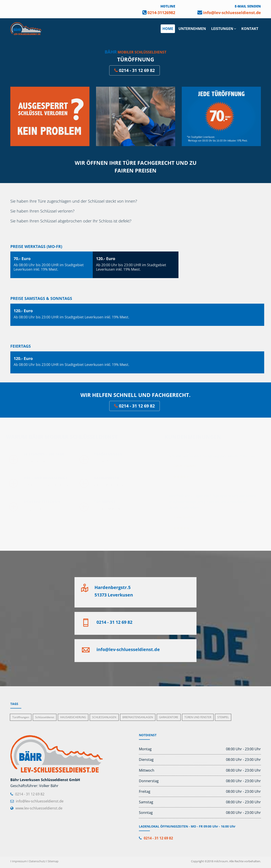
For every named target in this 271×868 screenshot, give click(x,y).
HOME (168, 29)
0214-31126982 (161, 13)
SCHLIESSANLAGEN (104, 717)
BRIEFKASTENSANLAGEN (138, 717)
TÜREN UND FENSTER (198, 717)
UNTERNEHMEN (192, 29)
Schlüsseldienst (45, 717)
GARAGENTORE (169, 717)
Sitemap (53, 861)
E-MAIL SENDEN (248, 6)
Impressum (19, 861)
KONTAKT (250, 29)
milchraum (221, 861)
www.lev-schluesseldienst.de (39, 808)
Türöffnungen (21, 717)
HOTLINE (168, 6)
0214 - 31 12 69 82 (135, 70)
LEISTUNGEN (224, 29)
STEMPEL (223, 717)
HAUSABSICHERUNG (73, 717)
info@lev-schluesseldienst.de (232, 13)
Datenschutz (37, 861)
